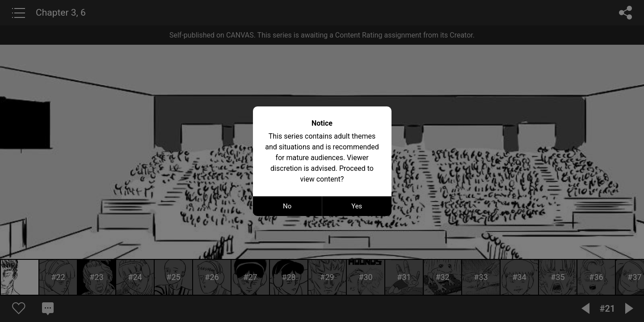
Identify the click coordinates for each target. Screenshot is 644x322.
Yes (357, 206)
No (287, 206)
